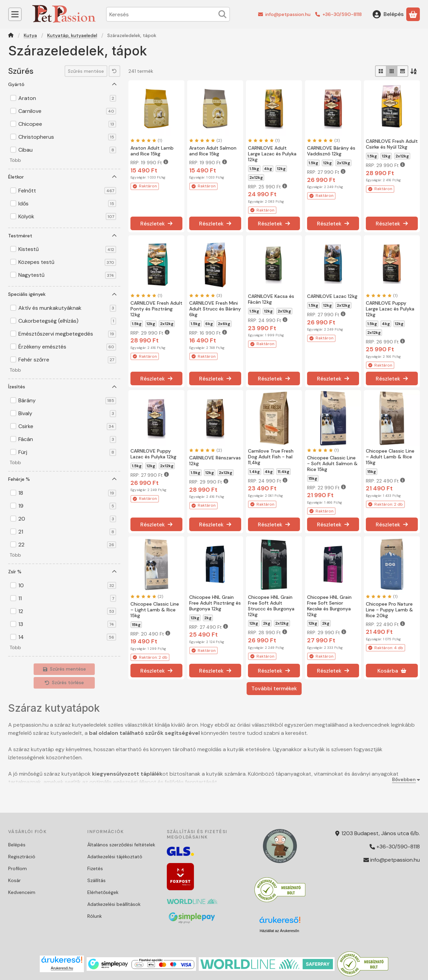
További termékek (274, 688)
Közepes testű (67, 262)
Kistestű (67, 249)
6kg (209, 323)
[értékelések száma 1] (146, 140)
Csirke (67, 426)
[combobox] (168, 14)
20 (67, 519)
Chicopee (67, 124)
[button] (15, 161)
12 (67, 611)
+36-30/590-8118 (342, 14)
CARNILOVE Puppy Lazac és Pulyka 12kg (153, 454)
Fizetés (95, 868)
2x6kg (224, 323)
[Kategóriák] (15, 14)
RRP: (149, 163)
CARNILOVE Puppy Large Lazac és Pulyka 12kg (390, 309)
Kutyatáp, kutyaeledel (72, 36)
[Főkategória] (11, 36)
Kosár (14, 880)
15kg (313, 478)
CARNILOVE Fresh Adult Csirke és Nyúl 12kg (392, 144)
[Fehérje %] (114, 479)
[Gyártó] (114, 84)
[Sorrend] (414, 71)
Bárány (67, 401)
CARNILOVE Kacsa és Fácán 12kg (271, 299)
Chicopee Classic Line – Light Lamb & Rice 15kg (155, 610)
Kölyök (67, 217)
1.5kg (254, 169)
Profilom (17, 868)
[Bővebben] (405, 780)
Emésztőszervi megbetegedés (67, 334)
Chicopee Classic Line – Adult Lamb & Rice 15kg (390, 457)
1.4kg (255, 472)
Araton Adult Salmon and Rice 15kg (213, 151)
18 (67, 493)
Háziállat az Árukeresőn (279, 931)
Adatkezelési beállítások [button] (114, 904)
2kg (208, 618)
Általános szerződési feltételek (121, 845)
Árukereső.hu (62, 968)
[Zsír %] (114, 572)
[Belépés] (388, 14)
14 (67, 637)
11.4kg (283, 472)
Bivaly (67, 413)
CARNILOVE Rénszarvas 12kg (215, 461)
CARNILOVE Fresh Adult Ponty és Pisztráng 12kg (156, 309)
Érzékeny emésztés (67, 347)
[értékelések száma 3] (323, 140)
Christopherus (67, 137)
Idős (67, 204)
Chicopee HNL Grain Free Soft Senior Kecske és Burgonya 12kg (329, 606)
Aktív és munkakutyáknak (67, 308)
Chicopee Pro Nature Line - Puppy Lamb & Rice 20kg (389, 610)
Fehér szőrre (67, 360)
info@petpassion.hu (288, 14)
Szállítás (96, 880)
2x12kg (256, 178)
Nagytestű (67, 275)
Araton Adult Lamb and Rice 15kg (152, 151)
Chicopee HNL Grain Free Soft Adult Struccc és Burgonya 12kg (271, 606)
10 (67, 586)
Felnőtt (67, 191)
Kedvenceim (22, 892)
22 (67, 545)
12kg (281, 169)
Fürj (67, 452)
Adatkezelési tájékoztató (115, 857)
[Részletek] (156, 224)
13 (67, 624)
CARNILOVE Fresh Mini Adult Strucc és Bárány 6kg (215, 309)
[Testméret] (114, 236)
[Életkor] (114, 177)
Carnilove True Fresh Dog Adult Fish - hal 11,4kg (271, 457)
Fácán (67, 439)
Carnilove (67, 111)
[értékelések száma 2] (206, 140)
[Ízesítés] (114, 387)
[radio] (381, 71)
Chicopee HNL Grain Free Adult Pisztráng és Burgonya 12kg (215, 603)
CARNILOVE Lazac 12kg (332, 296)
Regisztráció (22, 857)
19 (67, 506)
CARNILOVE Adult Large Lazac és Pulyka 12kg (272, 154)
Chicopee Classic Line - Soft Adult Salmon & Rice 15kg (332, 463)
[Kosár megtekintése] (413, 14)
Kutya (30, 36)
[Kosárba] (392, 671)
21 (67, 532)
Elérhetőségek (103, 892)
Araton (67, 98)
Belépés (17, 845)
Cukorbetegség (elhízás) (67, 321)
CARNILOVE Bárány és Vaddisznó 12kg (331, 151)
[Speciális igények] (114, 294)
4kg (268, 169)
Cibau (67, 150)
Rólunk (95, 916)
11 (67, 598)
